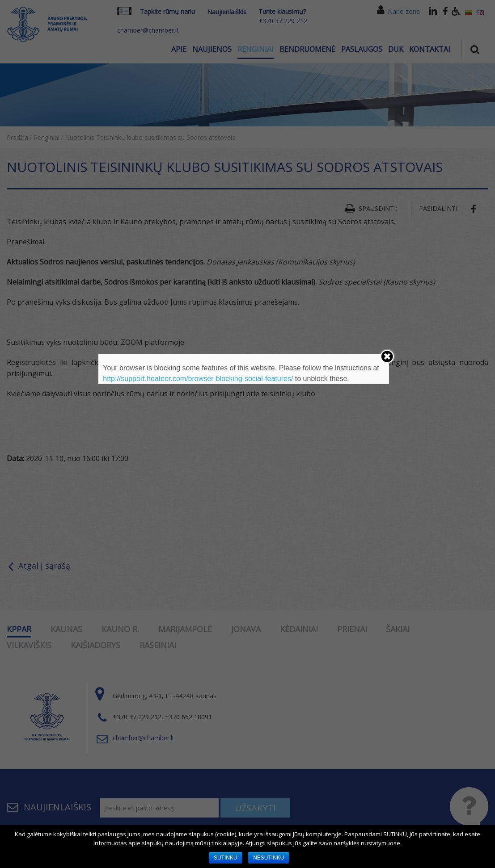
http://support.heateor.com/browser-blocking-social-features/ (198, 379)
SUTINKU (226, 858)
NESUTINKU (269, 858)
